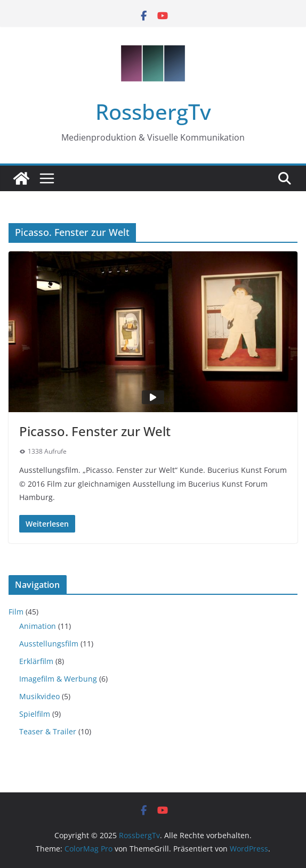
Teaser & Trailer (48, 731)
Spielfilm (35, 714)
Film (16, 612)
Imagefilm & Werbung (58, 679)
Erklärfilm (36, 661)
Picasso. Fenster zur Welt (95, 431)
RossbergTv (153, 112)
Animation (38, 626)
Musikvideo (39, 696)
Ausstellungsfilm (49, 644)
